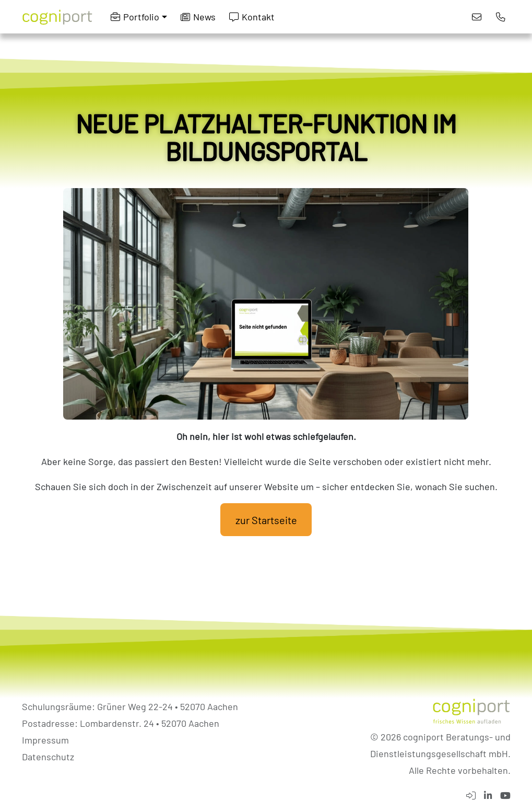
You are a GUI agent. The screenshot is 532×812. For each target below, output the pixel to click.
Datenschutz (48, 757)
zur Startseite (266, 520)
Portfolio (135, 17)
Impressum (45, 740)
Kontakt (252, 17)
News (198, 17)
